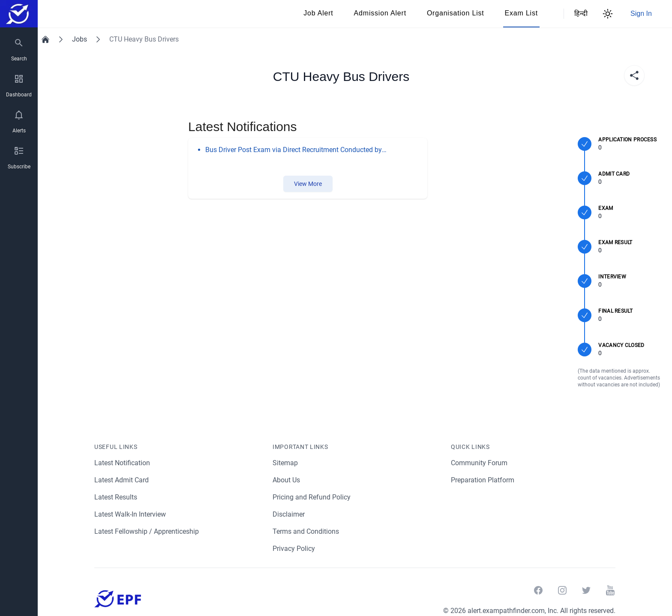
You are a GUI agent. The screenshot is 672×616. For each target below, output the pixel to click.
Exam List (521, 13)
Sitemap (285, 463)
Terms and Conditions (306, 531)
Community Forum (479, 463)
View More (308, 184)
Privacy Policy (294, 549)
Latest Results (116, 497)
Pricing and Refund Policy (312, 497)
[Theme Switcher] (608, 14)
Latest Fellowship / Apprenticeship (147, 531)
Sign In (641, 13)
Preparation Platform (483, 480)
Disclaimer (289, 514)
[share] (634, 75)
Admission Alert (380, 13)
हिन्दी (579, 13)
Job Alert (318, 13)
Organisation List (456, 13)
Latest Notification (123, 463)
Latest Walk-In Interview (131, 514)
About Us (287, 480)
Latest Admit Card (122, 480)
